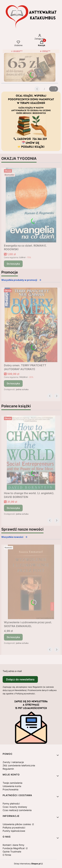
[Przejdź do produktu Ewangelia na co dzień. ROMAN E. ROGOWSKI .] (31, 205)
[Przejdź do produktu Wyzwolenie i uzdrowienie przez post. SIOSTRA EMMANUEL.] (31, 582)
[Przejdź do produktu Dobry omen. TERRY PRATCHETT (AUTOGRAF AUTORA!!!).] (31, 325)
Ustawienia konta (12, 786)
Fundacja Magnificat (14, 848)
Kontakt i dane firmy (13, 845)
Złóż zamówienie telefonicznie (19, 765)
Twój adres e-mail (12, 671)
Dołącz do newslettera (20, 679)
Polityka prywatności (14, 828)
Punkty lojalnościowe (14, 831)
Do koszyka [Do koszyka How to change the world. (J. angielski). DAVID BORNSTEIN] (13, 508)
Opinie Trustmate (12, 852)
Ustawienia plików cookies (17, 824)
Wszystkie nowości (14, 537)
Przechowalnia (10, 789)
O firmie (7, 855)
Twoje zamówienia (12, 783)
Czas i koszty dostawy (15, 807)
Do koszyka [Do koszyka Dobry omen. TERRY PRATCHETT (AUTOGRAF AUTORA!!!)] (13, 383)
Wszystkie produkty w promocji (21, 280)
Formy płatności (11, 804)
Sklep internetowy (27, 864)
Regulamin (8, 769)
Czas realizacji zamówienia (17, 810)
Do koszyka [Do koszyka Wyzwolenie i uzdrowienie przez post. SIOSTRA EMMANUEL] (13, 637)
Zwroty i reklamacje (13, 762)
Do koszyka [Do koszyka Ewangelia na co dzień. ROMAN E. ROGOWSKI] (13, 264)
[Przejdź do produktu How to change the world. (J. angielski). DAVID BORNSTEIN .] (31, 453)
